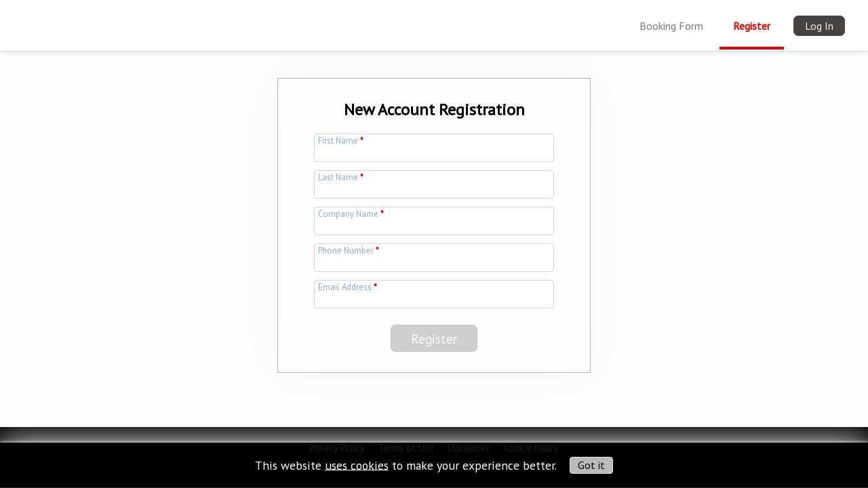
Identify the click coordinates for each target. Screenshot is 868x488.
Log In (819, 26)
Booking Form (671, 26)
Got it (591, 465)
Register (752, 26)
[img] (39, 18)
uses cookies (357, 465)
